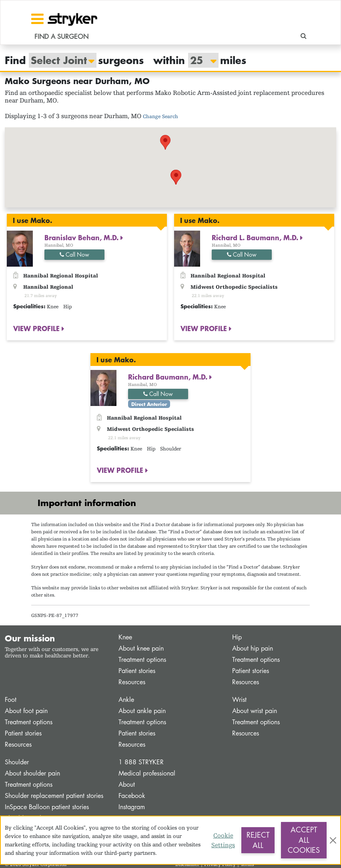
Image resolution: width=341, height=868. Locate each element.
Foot (11, 700)
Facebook (132, 796)
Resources (132, 682)
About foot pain (26, 711)
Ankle (126, 700)
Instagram (132, 807)
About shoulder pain (32, 773)
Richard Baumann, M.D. (169, 377)
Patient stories (137, 671)
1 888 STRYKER (141, 762)
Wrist (239, 700)
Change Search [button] (160, 116)
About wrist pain (255, 711)
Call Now (74, 254)
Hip (237, 637)
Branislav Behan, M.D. (82, 237)
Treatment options (142, 660)
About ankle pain (142, 711)
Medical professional (147, 773)
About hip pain (253, 648)
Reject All (258, 840)
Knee (125, 637)
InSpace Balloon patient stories (47, 807)
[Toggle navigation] (37, 19)
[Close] (333, 840)
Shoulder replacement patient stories (54, 796)
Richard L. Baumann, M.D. (256, 237)
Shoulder (17, 762)
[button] (165, 142)
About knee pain (141, 648)
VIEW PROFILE (37, 328)
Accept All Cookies (304, 840)
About (127, 785)
